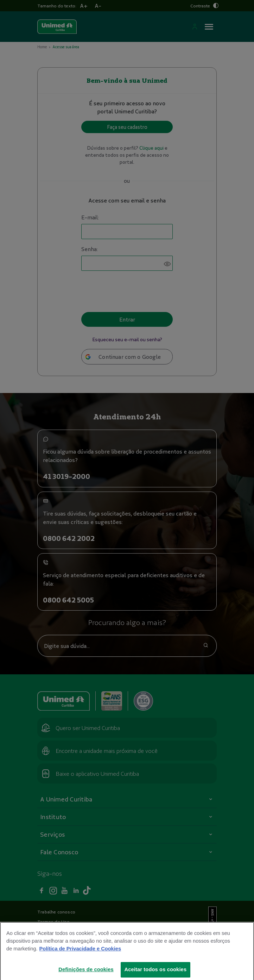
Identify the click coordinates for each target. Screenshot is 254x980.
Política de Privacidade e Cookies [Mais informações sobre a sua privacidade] (80, 955)
